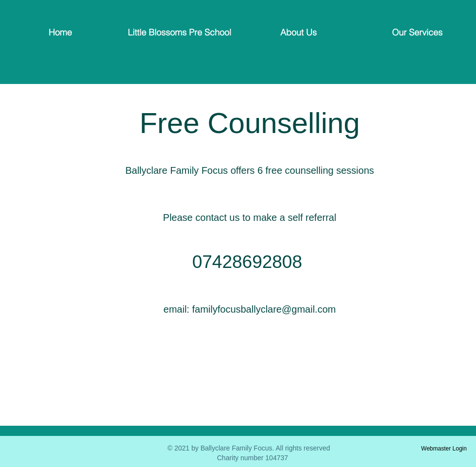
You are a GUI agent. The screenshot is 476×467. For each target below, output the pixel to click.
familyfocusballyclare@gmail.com (264, 309)
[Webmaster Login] (444, 449)
